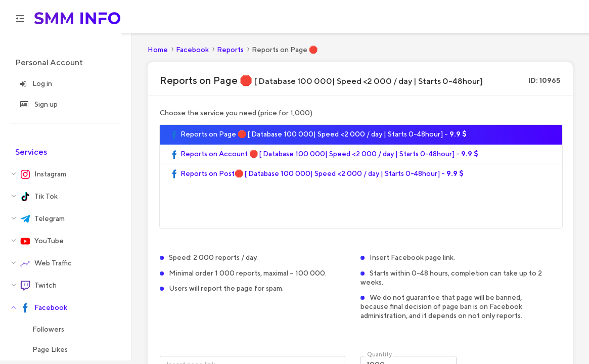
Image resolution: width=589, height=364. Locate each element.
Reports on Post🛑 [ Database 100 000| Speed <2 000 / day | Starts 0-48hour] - (317, 177)
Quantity (379, 358)
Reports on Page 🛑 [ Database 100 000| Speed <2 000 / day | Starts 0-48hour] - (318, 138)
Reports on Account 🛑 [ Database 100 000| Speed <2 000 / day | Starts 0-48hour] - (324, 158)
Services (31, 155)
